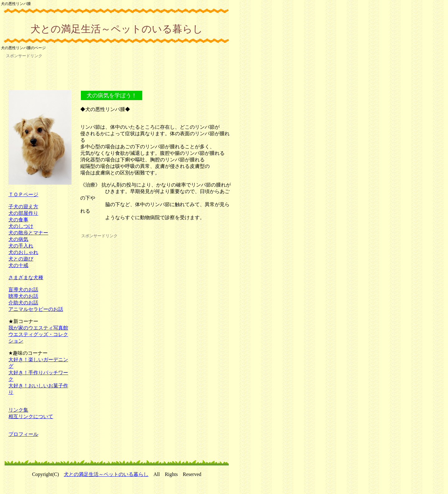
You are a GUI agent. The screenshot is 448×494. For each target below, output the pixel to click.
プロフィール (23, 434)
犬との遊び (21, 259)
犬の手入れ (21, 246)
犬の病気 (18, 239)
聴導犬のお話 (23, 296)
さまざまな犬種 (26, 277)
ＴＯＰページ (23, 194)
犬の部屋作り (23, 213)
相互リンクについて (31, 416)
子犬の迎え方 (23, 207)
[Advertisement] (117, 74)
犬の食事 (18, 220)
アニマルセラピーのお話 (36, 309)
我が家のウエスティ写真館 (38, 328)
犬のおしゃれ (23, 252)
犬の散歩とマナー (28, 233)
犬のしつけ (21, 226)
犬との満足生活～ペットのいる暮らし (106, 474)
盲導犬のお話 (23, 290)
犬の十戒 (18, 265)
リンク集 (18, 410)
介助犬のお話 (23, 303)
